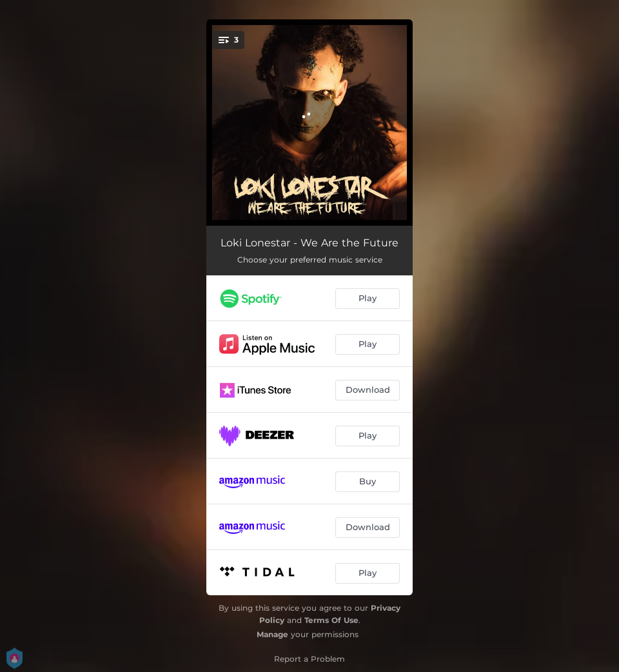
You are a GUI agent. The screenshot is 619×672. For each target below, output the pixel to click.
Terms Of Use (331, 620)
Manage (272, 634)
